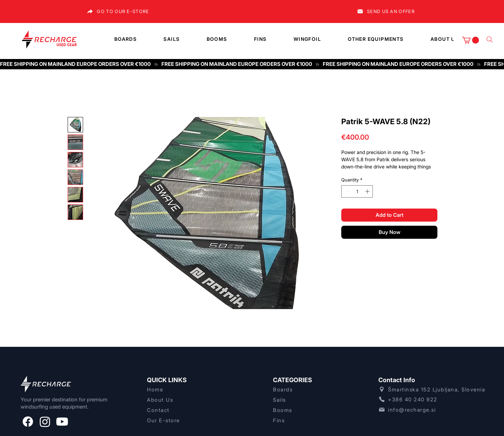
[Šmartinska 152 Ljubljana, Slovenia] (433, 389)
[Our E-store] (176, 420)
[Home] (176, 389)
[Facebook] (28, 422)
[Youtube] (62, 422)
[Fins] (302, 420)
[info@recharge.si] (433, 410)
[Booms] (302, 410)
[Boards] (302, 389)
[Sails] (302, 400)
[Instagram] (45, 422)
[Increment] (368, 191)
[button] (471, 40)
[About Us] (176, 400)
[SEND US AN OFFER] (386, 11)
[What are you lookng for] (490, 39)
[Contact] (176, 410)
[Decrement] (346, 191)
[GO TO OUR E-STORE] (118, 11)
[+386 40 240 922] (433, 399)
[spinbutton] (357, 191)
